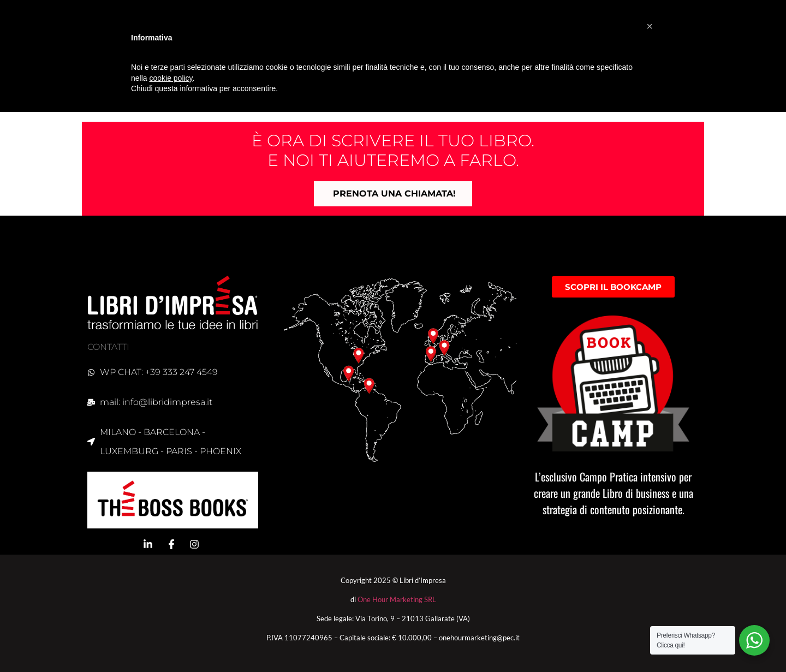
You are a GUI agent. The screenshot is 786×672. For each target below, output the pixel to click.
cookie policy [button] (171, 78)
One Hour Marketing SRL (397, 599)
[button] (650, 26)
